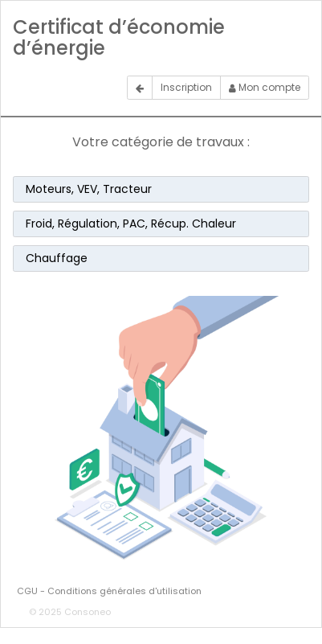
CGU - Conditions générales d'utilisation (109, 591)
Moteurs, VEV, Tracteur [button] (89, 189)
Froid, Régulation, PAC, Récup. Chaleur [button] (131, 224)
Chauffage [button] (57, 258)
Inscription (186, 87)
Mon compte (265, 87)
